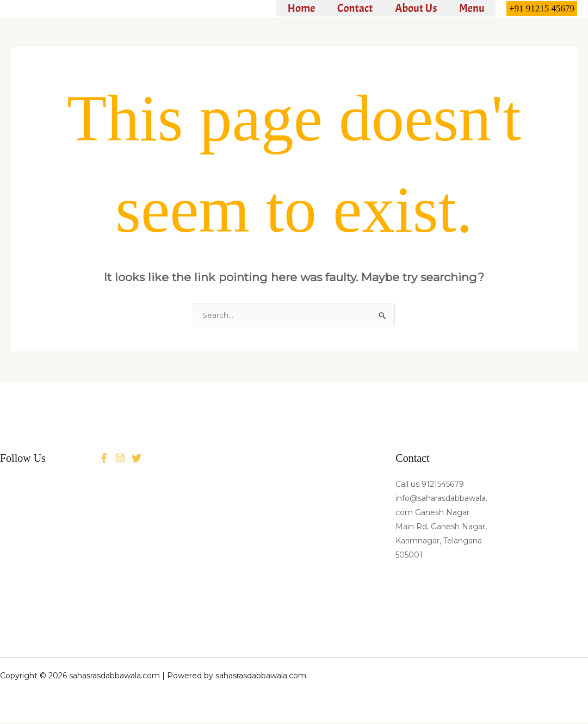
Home (298, 8)
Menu (471, 8)
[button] (542, 8)
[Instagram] (137, 459)
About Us (415, 8)
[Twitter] (120, 459)
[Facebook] (104, 459)
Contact (353, 8)
